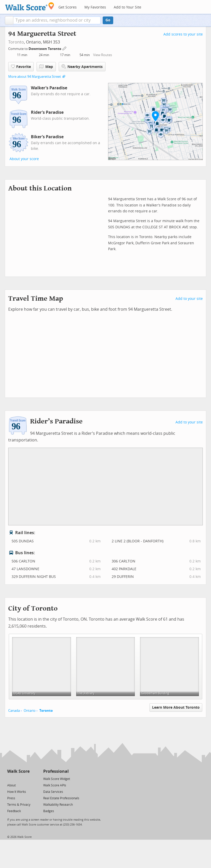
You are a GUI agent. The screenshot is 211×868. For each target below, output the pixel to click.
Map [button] (46, 67)
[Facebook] (18, 779)
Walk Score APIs (55, 785)
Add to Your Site (128, 7)
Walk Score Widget (57, 779)
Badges (49, 811)
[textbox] (57, 20)
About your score (24, 159)
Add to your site (189, 299)
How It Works (17, 792)
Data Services (53, 792)
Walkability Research (58, 805)
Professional (56, 771)
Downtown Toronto (45, 49)
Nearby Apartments (82, 67)
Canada (14, 711)
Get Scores (68, 7)
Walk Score (18, 771)
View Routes (103, 55)
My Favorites (95, 7)
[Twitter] (10, 779)
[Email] (26, 779)
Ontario (30, 711)
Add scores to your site (183, 34)
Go (108, 20)
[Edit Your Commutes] (65, 48)
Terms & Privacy (19, 805)
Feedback (14, 811)
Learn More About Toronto (176, 708)
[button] (9, 20)
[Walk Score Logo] (30, 6)
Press (11, 798)
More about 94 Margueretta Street (35, 77)
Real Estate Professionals (61, 798)
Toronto (16, 42)
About (11, 785)
